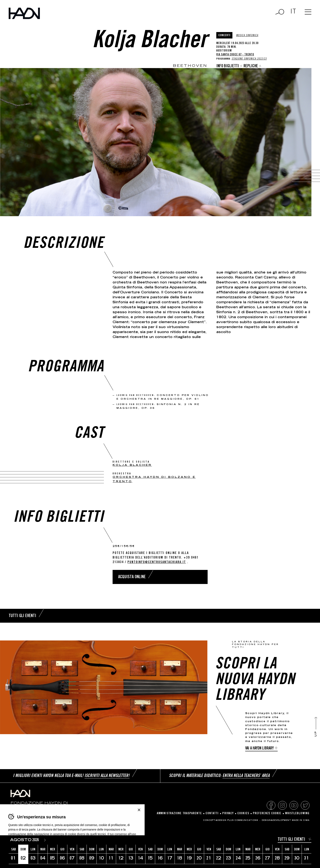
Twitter (305, 805)
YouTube (294, 805)
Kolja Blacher (132, 465)
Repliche (251, 66)
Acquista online (132, 577)
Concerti (224, 35)
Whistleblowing (297, 813)
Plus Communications (243, 820)
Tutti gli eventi (291, 840)
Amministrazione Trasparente (179, 813)
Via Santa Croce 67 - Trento (235, 55)
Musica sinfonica (247, 36)
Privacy (228, 813)
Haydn (24, 13)
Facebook (271, 805)
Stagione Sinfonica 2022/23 (249, 59)
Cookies (243, 813)
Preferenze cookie (267, 813)
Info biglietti (228, 66)
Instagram (282, 805)
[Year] (36, 840)
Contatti (212, 813)
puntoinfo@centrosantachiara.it (157, 562)
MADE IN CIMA (301, 820)
